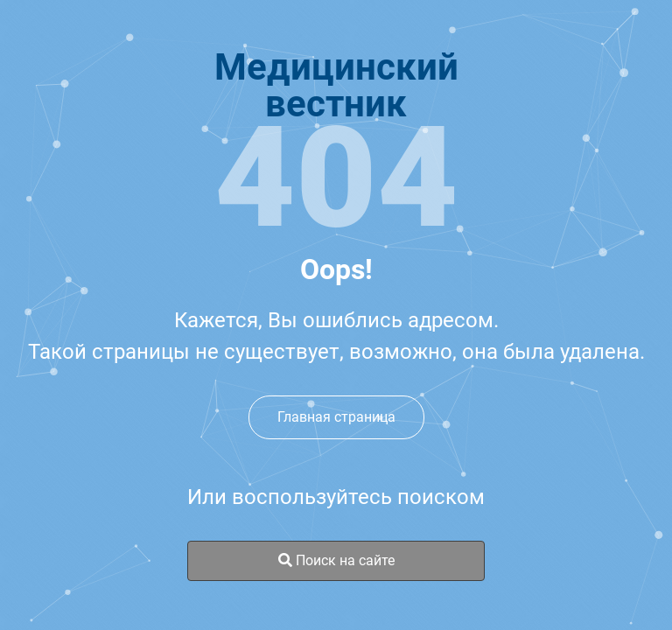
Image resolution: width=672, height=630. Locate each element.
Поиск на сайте (336, 560)
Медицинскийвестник (336, 86)
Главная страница (336, 417)
